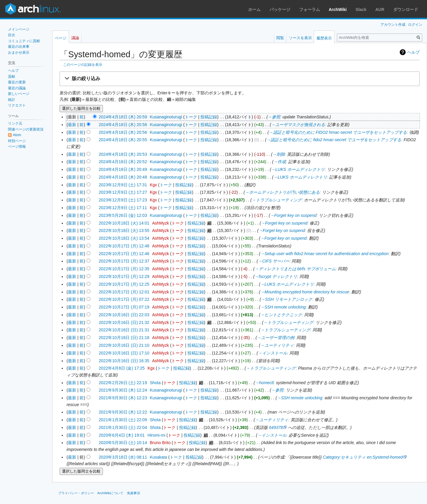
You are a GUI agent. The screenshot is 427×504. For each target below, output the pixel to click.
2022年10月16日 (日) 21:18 (124, 338)
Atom (17, 135)
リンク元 (15, 123)
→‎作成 (280, 162)
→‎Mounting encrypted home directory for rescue (305, 292)
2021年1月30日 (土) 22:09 (123, 420)
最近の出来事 (19, 47)
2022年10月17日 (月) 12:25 (124, 284)
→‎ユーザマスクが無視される (298, 125)
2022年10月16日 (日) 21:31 (124, 330)
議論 (75, 38)
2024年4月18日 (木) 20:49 (123, 169)
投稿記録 (209, 117)
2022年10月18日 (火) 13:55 (124, 230)
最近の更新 (17, 82)
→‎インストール (273, 353)
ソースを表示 (300, 38)
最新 (72, 125)
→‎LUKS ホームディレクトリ (298, 169)
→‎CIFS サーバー (274, 261)
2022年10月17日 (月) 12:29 (124, 276)
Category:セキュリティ (344, 457)
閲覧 (280, 38)
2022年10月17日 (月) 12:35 (124, 269)
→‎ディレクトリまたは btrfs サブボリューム (295, 269)
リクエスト (17, 105)
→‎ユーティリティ (277, 345)
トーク (191, 117)
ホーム (254, 9)
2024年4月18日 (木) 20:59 (123, 117)
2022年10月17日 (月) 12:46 (124, 254)
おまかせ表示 (19, 53)
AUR (380, 9)
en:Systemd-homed (385, 457)
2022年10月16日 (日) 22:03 (124, 315)
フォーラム (310, 9)
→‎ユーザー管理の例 (275, 338)
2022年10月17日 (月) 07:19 (124, 307)
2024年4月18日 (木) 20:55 (123, 140)
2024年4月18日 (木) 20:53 (123, 154)
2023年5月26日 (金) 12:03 (123, 215)
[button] (240, 79)
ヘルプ (413, 52)
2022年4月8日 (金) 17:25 (122, 368)
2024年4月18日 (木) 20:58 (123, 125)
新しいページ (19, 94)
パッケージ (280, 9)
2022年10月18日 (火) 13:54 (124, 238)
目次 (12, 35)
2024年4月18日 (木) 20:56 (123, 132)
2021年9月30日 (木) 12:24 (123, 390)
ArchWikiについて (110, 493)
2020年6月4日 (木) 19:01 (122, 435)
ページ (61, 38)
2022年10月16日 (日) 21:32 (124, 322)
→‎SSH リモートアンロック (287, 299)
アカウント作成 (393, 25)
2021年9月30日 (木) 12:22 (123, 412)
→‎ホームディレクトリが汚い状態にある (282, 192)
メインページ (19, 29)
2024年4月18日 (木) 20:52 (123, 162)
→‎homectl (264, 383)
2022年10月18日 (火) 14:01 (124, 223)
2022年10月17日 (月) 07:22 (124, 299)
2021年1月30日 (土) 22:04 (123, 427)
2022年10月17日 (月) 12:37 (124, 261)
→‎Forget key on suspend (293, 215)
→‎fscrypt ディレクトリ (276, 276)
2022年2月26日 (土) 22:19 (123, 383)
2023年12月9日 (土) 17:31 (123, 185)
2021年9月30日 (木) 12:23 (123, 398)
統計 (12, 100)
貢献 (12, 77)
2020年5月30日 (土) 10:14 (123, 443)
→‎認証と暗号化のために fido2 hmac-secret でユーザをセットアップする (334, 140)
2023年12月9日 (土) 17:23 (123, 200)
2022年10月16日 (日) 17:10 (124, 353)
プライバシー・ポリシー (76, 493)
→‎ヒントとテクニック (281, 315)
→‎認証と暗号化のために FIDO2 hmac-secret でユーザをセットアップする (338, 132)
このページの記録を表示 (83, 65)
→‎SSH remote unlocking (283, 307)
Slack (361, 9)
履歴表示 (324, 38)
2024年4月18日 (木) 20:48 (123, 177)
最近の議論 (17, 88)
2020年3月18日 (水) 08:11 (123, 457)
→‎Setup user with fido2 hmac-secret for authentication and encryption (325, 254)
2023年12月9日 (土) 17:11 (123, 208)
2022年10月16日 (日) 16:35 (124, 361)
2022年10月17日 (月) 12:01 (124, 292)
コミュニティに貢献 (24, 41)
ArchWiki (338, 9)
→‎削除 (279, 154)
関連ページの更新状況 (26, 129)
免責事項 (133, 493)
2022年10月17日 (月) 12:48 (124, 246)
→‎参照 (274, 117)
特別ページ (17, 141)
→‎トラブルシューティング (277, 200)
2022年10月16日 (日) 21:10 (124, 345)
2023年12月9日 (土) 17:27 (123, 192)
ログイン (415, 25)
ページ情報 (17, 147)
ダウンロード (406, 9)
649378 (276, 427)
